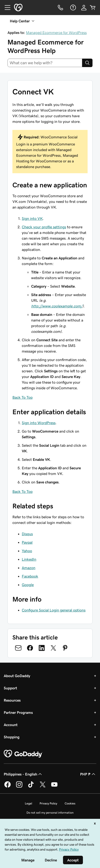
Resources (12, 700)
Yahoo (27, 551)
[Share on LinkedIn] (42, 648)
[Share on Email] (18, 648)
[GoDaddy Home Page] (23, 754)
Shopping (12, 737)
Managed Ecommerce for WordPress (56, 32)
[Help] (73, 8)
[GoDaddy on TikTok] (31, 787)
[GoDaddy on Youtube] (54, 787)
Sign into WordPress (39, 423)
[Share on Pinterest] (65, 648)
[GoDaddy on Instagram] (19, 787)
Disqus (27, 534)
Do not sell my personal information (50, 813)
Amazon (29, 568)
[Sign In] (84, 8)
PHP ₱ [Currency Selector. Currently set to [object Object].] (88, 774)
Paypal (27, 542)
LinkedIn (29, 559)
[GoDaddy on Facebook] (7, 787)
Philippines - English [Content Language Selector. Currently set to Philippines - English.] (23, 774)
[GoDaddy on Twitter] (43, 787)
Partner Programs (18, 712)
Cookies (70, 803)
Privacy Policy (48, 803)
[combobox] (45, 63)
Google (28, 585)
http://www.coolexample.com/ (57, 306)
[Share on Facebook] (30, 648)
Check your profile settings (44, 227)
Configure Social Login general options (54, 610)
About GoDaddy (17, 676)
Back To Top (22, 397)
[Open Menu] (6, 8)
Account (11, 725)
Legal (28, 803)
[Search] (87, 63)
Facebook (30, 576)
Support (10, 688)
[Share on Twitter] (53, 648)
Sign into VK (32, 218)
